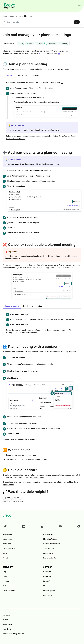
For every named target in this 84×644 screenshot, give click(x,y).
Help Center (48, 572)
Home (5, 16)
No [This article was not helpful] (18, 498)
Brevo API (47, 581)
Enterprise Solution (50, 558)
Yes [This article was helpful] (9, 498)
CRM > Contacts (18, 357)
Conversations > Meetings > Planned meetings (34, 88)
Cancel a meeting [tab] (12, 306)
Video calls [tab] (9, 75)
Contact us (47, 576)
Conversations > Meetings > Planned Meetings (31, 176)
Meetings (28, 16)
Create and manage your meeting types (21, 455)
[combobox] (42, 22)
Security (6, 558)
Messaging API (49, 553)
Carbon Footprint (9, 548)
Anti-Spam (6, 615)
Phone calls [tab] (23, 75)
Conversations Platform (52, 544)
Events (5, 576)
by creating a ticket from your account (63, 475)
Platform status (49, 586)
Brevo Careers (8, 539)
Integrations (48, 595)
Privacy (5, 620)
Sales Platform (49, 548)
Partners (6, 581)
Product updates (49, 591)
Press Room (7, 544)
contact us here (38, 478)
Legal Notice (7, 629)
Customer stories (9, 586)
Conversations (16, 16)
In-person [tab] (35, 75)
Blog (4, 572)
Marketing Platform (50, 539)
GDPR (5, 553)
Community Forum (9, 591)
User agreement (8, 624)
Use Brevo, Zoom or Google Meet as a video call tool (26, 459)
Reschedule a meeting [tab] (33, 306)
